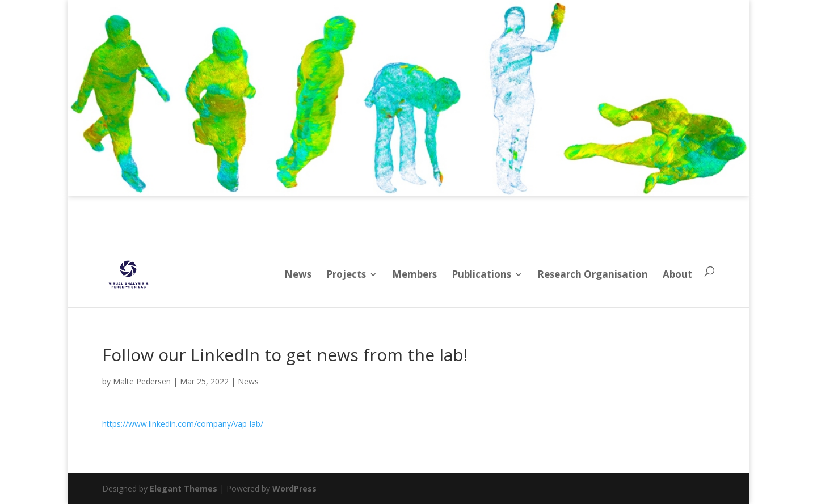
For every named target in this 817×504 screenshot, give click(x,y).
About (677, 274)
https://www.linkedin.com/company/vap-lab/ (183, 424)
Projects (346, 274)
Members (414, 274)
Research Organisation (593, 274)
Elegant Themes (184, 488)
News (298, 274)
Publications (481, 274)
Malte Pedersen (142, 381)
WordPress (294, 488)
